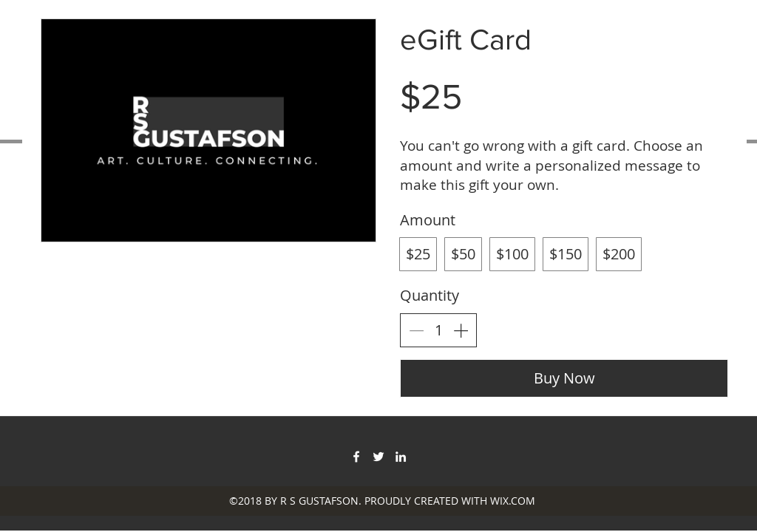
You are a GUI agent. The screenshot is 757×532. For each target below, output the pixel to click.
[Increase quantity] (461, 330)
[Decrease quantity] (416, 330)
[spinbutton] (438, 330)
